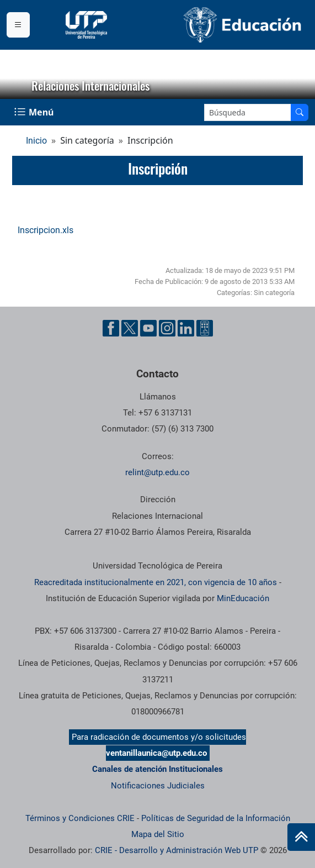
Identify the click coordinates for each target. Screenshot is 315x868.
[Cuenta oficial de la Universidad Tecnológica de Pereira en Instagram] (167, 328)
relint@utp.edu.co (157, 472)
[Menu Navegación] (35, 112)
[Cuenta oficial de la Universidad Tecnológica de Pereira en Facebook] (111, 328)
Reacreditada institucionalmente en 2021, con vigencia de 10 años (156, 582)
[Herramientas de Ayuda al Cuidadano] (205, 328)
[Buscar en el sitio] (300, 112)
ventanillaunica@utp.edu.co (156, 753)
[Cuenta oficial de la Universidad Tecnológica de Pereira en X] (130, 328)
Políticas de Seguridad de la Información (216, 818)
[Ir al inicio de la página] (301, 837)
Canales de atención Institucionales (157, 769)
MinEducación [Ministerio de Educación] (243, 598)
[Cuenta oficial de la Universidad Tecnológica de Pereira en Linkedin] (186, 328)
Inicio (36, 141)
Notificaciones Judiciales (158, 786)
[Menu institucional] (18, 25)
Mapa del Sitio (158, 834)
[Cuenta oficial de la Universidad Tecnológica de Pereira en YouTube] (148, 328)
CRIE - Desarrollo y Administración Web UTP (177, 850)
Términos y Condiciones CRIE (80, 818)
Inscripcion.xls (46, 230)
